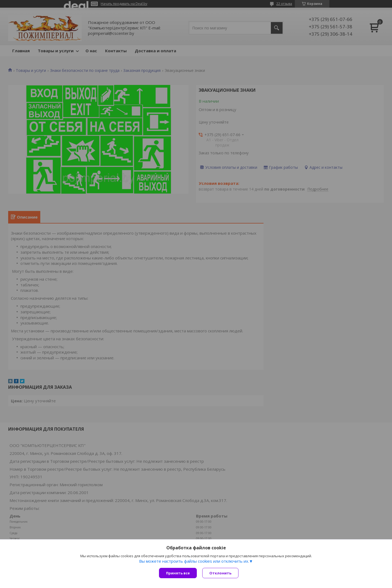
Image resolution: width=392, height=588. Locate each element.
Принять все (178, 573)
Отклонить (220, 573)
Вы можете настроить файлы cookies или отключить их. (194, 561)
